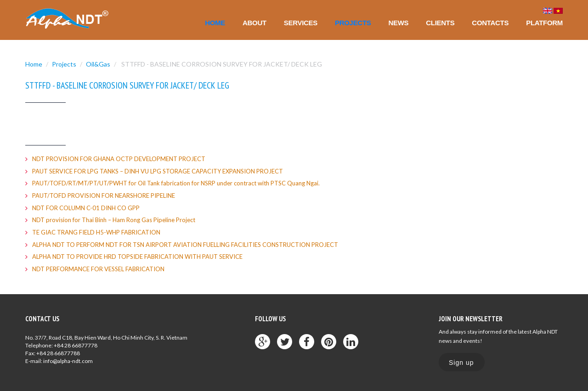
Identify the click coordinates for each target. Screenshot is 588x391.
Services (301, 23)
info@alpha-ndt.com (68, 361)
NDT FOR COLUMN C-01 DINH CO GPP (86, 208)
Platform (544, 23)
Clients (440, 23)
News (398, 23)
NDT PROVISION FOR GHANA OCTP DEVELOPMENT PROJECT (119, 159)
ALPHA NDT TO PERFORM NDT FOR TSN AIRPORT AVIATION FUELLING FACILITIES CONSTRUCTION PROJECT (185, 245)
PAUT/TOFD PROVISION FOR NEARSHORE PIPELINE (104, 195)
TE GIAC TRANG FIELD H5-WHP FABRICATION (96, 232)
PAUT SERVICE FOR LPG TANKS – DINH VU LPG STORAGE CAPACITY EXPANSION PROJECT (158, 171)
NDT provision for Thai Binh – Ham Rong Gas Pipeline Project (114, 220)
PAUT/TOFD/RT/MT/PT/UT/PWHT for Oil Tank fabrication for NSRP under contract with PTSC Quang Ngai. (176, 183)
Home (215, 23)
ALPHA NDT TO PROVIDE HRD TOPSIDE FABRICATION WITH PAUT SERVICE (137, 257)
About (254, 23)
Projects (353, 23)
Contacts (490, 23)
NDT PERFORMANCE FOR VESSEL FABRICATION (98, 269)
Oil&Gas (98, 64)
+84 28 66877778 (76, 345)
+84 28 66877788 (58, 353)
